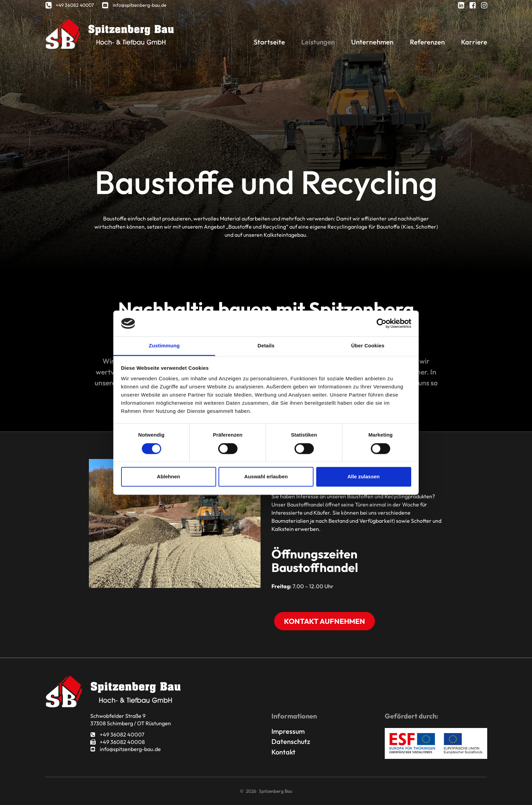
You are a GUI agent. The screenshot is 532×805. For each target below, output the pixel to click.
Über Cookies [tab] (368, 346)
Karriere (474, 42)
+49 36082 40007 (117, 734)
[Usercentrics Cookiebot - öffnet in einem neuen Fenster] (382, 323)
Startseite (269, 42)
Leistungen (318, 42)
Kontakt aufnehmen (325, 621)
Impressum (288, 731)
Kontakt (283, 752)
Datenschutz (291, 741)
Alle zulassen (364, 477)
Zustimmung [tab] (164, 346)
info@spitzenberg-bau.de (126, 749)
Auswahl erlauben (266, 477)
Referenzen (427, 42)
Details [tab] (266, 346)
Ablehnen (168, 477)
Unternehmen (372, 42)
